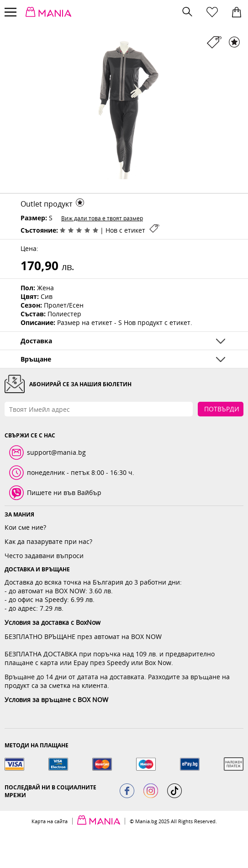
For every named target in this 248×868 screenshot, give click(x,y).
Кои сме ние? (25, 527)
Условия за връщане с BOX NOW (56, 700)
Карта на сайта (50, 821)
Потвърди (222, 409)
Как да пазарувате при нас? (48, 541)
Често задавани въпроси (44, 556)
